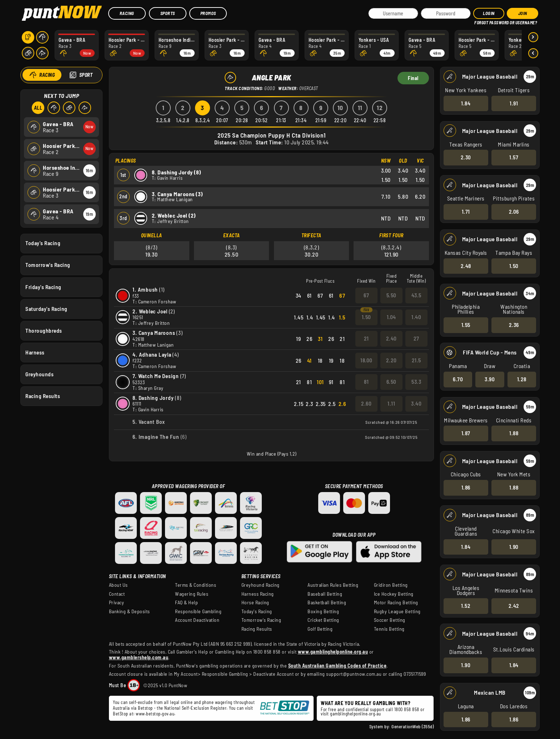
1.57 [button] (514, 157)
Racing (127, 13)
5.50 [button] (391, 295)
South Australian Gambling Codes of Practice (337, 666)
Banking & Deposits (129, 611)
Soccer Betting (390, 620)
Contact (117, 594)
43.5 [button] (416, 295)
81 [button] (366, 382)
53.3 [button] (416, 382)
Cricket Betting (323, 620)
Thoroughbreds (44, 330)
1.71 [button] (466, 212)
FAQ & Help (186, 602)
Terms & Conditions (196, 585)
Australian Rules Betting (333, 585)
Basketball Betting (327, 602)
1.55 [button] (466, 325)
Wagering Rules (192, 594)
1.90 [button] (514, 546)
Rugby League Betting (397, 611)
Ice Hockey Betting (394, 594)
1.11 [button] (391, 403)
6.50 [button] (391, 382)
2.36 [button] (514, 325)
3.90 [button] (490, 379)
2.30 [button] (466, 157)
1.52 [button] (466, 606)
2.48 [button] (466, 266)
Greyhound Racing (261, 585)
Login (489, 13)
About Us (118, 585)
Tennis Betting (389, 629)
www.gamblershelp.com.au (139, 657)
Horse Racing (255, 602)
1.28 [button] (522, 379)
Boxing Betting (323, 611)
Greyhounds (39, 374)
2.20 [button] (391, 360)
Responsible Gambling (198, 611)
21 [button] (366, 338)
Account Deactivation (197, 620)
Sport (86, 75)
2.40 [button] (391, 338)
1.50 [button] (514, 266)
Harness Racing (258, 594)
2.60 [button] (366, 403)
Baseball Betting (325, 594)
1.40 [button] (416, 317)
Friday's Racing (43, 287)
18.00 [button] (366, 360)
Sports (168, 13)
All (38, 108)
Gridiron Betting (391, 585)
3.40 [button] (416, 403)
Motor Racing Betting (396, 602)
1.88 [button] (514, 433)
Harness (35, 352)
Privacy (117, 602)
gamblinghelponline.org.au (356, 714)
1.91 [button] (514, 103)
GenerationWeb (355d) (412, 726)
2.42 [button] (514, 606)
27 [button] (416, 338)
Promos (208, 13)
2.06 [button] (514, 212)
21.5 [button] (416, 360)
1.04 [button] (391, 317)
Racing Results (43, 396)
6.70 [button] (458, 379)
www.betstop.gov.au (155, 714)
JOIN (523, 13)
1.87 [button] (466, 433)
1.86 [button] (466, 487)
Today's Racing (43, 243)
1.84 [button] (466, 103)
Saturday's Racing (46, 308)
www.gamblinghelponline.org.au (333, 652)
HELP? (479, 21)
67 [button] (366, 295)
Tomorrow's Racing (48, 265)
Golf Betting (320, 629)
